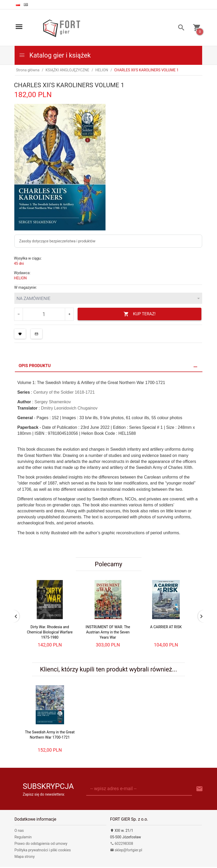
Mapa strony (25, 857)
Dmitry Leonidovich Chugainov (69, 408)
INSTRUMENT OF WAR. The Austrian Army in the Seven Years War (108, 632)
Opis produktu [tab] (35, 366)
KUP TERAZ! (139, 314)
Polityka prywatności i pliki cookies (43, 850)
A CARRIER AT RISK (166, 627)
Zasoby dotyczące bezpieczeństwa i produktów (57, 241)
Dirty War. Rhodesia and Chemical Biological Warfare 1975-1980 (50, 632)
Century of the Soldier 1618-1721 (64, 392)
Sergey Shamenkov (53, 402)
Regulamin (23, 837)
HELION (20, 278)
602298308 (122, 844)
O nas (19, 831)
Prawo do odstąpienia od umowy (41, 844)
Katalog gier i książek (55, 55)
